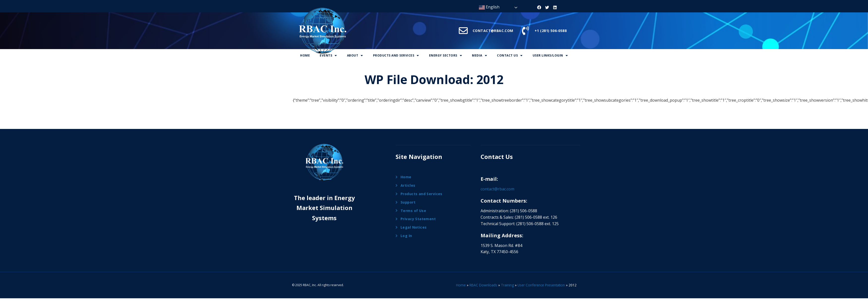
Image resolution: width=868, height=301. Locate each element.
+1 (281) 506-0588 (551, 31)
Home (305, 55)
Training (507, 285)
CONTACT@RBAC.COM (493, 31)
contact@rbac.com (497, 189)
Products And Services (396, 55)
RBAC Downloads (483, 285)
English (489, 7)
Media (479, 55)
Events (328, 55)
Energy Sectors (446, 55)
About (355, 55)
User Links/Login (550, 55)
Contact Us (510, 55)
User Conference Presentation (541, 285)
